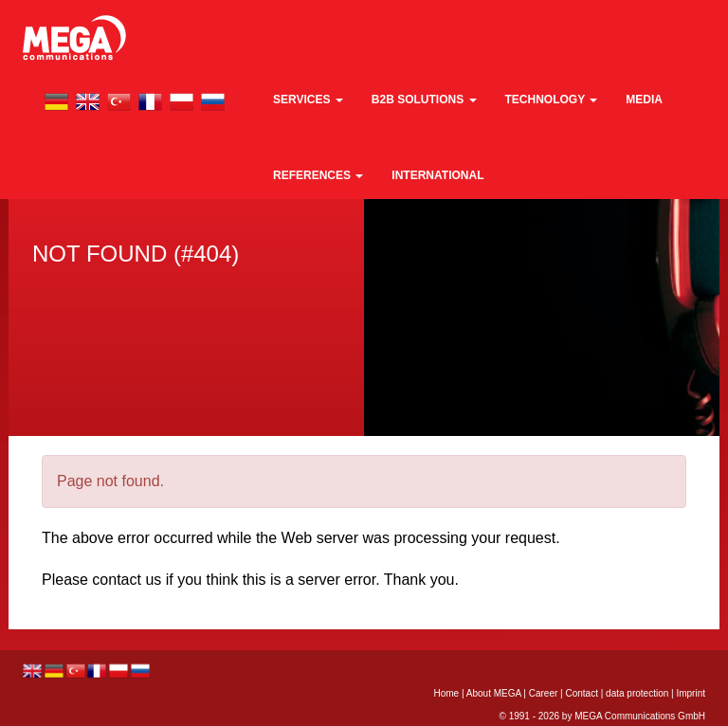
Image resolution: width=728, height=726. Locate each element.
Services (308, 100)
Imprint (691, 693)
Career (544, 693)
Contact (581, 693)
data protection (637, 693)
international (437, 175)
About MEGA (494, 693)
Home (446, 693)
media (644, 100)
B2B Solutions (424, 100)
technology (552, 100)
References (318, 175)
